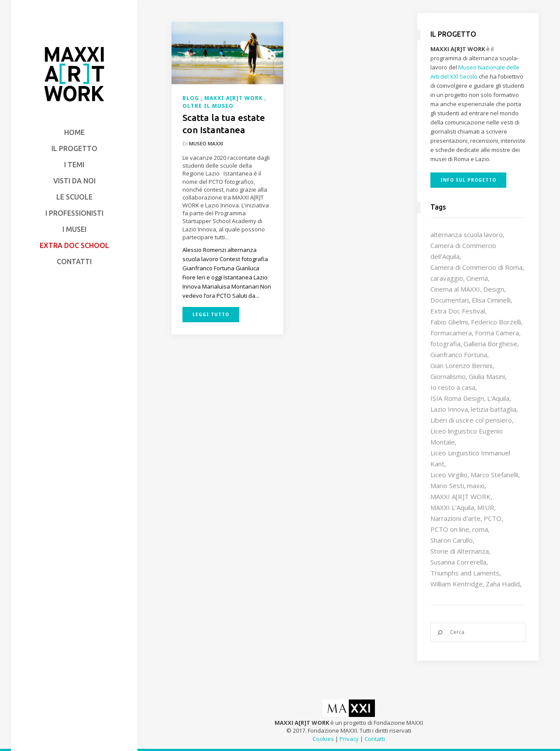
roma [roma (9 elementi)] (480, 529)
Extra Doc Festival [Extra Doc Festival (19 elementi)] (458, 311)
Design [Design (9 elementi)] (494, 289)
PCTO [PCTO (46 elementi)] (493, 518)
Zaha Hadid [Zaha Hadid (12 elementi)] (503, 584)
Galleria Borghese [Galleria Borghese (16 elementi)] (490, 344)
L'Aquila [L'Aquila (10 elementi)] (498, 398)
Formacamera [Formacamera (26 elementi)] (451, 333)
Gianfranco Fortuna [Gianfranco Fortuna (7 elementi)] (459, 355)
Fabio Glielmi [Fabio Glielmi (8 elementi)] (449, 322)
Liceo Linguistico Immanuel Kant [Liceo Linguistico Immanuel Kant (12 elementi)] (470, 458)
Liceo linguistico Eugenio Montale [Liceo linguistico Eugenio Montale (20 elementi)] (467, 436)
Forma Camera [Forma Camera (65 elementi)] (497, 333)
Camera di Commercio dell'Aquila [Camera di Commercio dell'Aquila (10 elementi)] (463, 251)
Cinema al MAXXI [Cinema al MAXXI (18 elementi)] (455, 289)
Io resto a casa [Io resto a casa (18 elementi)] (453, 387)
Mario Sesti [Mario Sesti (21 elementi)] (447, 486)
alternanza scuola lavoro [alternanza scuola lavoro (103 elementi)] (467, 234)
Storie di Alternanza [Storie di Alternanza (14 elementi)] (460, 551)
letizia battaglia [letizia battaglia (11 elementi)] (494, 409)
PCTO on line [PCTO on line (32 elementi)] (450, 529)
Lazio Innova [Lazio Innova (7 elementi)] (449, 409)
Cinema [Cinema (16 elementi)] (477, 278)
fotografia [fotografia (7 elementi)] (445, 344)
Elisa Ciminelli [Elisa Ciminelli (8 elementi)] (491, 300)
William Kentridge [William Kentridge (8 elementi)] (457, 584)
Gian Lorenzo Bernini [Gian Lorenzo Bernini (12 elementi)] (461, 365)
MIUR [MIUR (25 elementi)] (486, 507)
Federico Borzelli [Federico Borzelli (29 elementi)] (496, 322)
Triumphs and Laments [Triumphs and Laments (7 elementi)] (465, 573)
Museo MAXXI (206, 143)
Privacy (349, 739)
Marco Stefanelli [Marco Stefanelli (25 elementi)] (494, 475)
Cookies (323, 739)
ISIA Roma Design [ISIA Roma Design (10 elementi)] (457, 398)
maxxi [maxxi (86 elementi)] (476, 486)
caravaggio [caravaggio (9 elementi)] (447, 278)
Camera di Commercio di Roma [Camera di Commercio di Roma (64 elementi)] (476, 267)
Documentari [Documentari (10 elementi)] (450, 300)
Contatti (375, 739)
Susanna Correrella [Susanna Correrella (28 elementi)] (458, 562)
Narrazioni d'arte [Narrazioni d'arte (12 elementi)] (455, 518)
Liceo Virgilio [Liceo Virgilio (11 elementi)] (449, 475)
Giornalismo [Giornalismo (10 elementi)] (448, 376)
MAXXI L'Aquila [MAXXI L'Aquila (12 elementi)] (452, 507)
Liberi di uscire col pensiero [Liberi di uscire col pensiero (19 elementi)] (471, 420)
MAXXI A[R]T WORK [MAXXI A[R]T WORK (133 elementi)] (460, 496)
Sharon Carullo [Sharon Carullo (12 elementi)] (452, 540)
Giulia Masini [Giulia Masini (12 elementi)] (487, 376)
